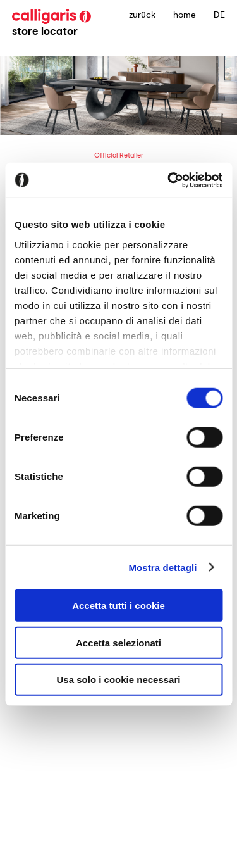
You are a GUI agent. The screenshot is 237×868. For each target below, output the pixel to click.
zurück (142, 15)
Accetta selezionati (118, 642)
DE (219, 15)
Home (185, 15)
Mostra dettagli (162, 567)
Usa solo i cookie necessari (119, 680)
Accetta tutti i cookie (118, 606)
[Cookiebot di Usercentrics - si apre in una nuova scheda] (169, 180)
